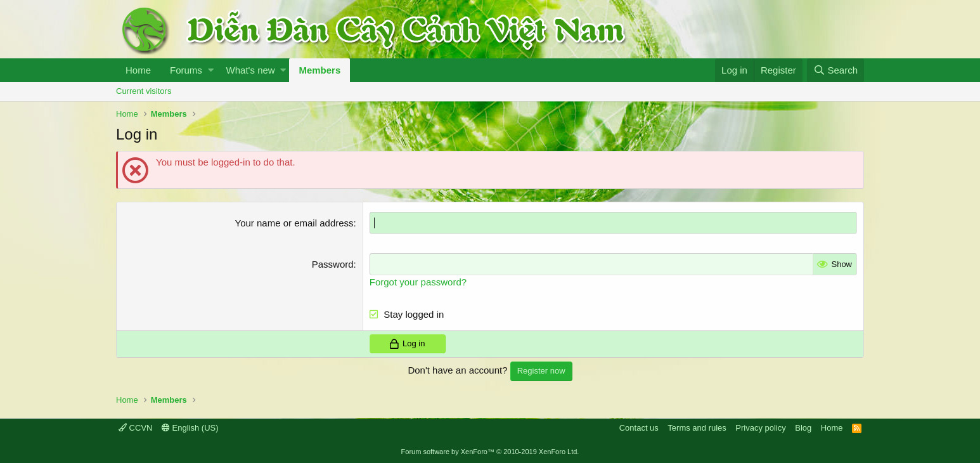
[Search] (835, 70)
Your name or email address (294, 223)
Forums (186, 70)
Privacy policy (760, 428)
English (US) (190, 428)
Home (138, 70)
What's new (251, 70)
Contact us (639, 428)
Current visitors (144, 91)
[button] (211, 70)
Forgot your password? (418, 282)
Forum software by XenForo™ (490, 452)
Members (319, 70)
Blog (803, 428)
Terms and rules (697, 428)
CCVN (135, 428)
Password (333, 264)
